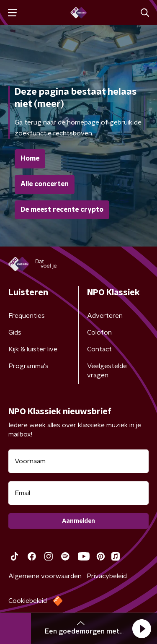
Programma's (28, 366)
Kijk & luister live (33, 349)
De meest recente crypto (62, 210)
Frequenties (27, 316)
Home (30, 158)
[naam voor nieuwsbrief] (78, 461)
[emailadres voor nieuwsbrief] (78, 493)
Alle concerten (45, 184)
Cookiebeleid (28, 601)
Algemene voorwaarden (45, 576)
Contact (99, 349)
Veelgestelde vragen (107, 371)
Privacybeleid (107, 576)
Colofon (99, 332)
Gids (15, 332)
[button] (142, 628)
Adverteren (105, 316)
